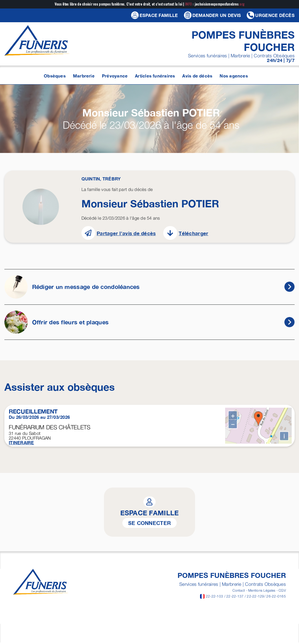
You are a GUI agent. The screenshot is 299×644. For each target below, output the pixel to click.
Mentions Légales (262, 594)
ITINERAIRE (21, 442)
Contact (239, 594)
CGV (282, 594)
